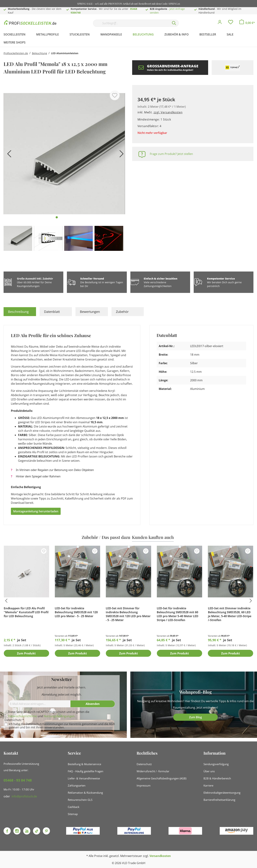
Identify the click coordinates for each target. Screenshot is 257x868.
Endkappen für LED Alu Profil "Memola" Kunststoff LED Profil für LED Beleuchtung (26, 612)
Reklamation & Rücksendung (85, 793)
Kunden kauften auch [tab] (153, 537)
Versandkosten (160, 856)
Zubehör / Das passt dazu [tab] (106, 537)
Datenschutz (144, 764)
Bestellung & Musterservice (84, 764)
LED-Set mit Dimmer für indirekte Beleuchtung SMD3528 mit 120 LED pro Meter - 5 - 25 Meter (128, 614)
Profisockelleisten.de (16, 53)
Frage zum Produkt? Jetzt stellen (171, 154)
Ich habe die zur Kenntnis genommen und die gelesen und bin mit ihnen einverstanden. (62, 726)
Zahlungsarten (77, 785)
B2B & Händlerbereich (217, 778)
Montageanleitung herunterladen (36, 511)
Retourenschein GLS (80, 800)
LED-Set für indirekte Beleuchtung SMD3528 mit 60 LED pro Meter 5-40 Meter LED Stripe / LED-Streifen (178, 614)
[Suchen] (174, 23)
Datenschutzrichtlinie (22, 716)
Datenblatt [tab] (52, 312)
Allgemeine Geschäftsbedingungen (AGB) (161, 778)
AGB (112, 724)
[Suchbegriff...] (131, 23)
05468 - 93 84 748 (18, 780)
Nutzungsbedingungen (59, 716)
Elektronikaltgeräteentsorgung (222, 793)
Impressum (144, 785)
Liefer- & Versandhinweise (84, 778)
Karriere (208, 785)
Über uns (209, 771)
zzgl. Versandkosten (168, 112)
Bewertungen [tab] (90, 312)
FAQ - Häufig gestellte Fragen (86, 771)
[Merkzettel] (231, 23)
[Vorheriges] (8, 155)
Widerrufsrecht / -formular (153, 771)
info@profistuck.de (24, 796)
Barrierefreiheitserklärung (219, 800)
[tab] (20, 312)
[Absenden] (93, 704)
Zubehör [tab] (122, 312)
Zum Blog (195, 717)
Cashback (74, 807)
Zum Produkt (26, 654)
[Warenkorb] (247, 23)
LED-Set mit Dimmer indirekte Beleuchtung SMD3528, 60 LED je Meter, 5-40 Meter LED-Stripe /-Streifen (230, 614)
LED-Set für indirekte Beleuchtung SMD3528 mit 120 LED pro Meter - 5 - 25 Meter (76, 612)
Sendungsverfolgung (216, 764)
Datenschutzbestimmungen (44, 724)
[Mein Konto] (220, 23)
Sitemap (73, 814)
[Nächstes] (121, 155)
